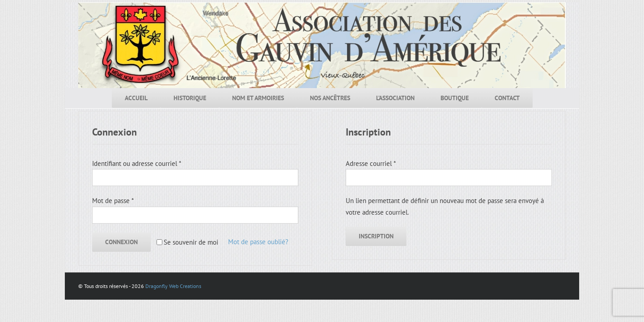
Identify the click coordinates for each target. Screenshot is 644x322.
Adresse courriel (371, 163)
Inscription (376, 236)
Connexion (121, 242)
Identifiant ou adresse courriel (137, 163)
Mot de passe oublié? (258, 242)
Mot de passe (113, 201)
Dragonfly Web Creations (173, 286)
